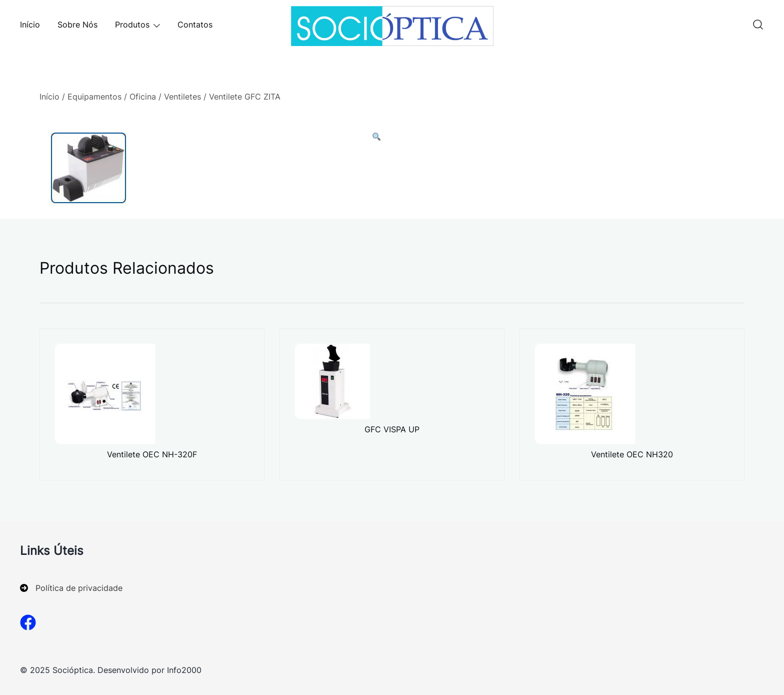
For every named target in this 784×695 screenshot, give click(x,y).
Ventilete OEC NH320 (632, 454)
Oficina (143, 97)
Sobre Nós (77, 25)
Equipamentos (94, 97)
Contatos (195, 25)
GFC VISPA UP (392, 429)
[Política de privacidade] (71, 588)
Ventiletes (182, 97)
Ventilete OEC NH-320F (152, 454)
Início (30, 25)
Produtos (132, 25)
